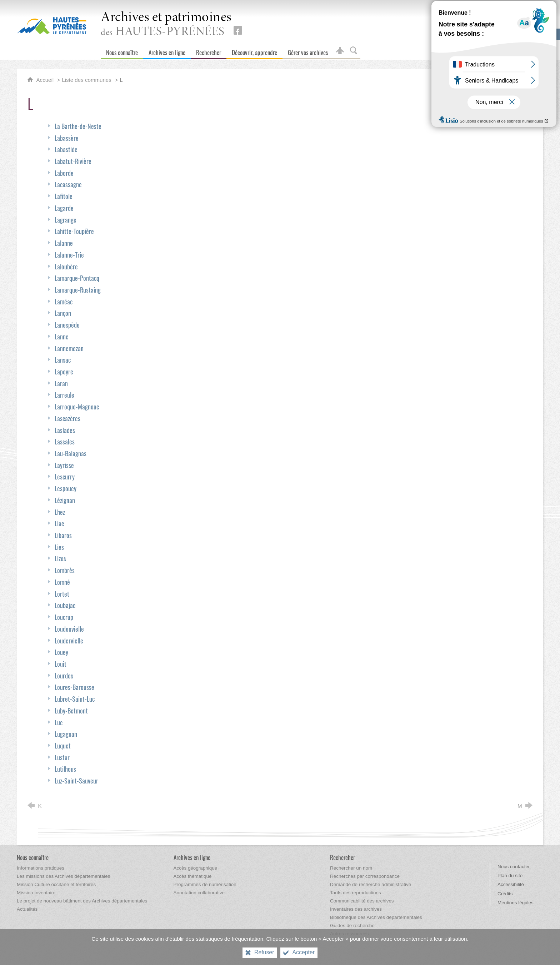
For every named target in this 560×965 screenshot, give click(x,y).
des (166, 25)
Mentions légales (516, 903)
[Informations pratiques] (41, 868)
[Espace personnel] (340, 51)
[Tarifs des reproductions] (356, 893)
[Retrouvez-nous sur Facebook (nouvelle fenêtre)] (238, 30)
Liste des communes (87, 80)
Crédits (505, 894)
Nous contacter (514, 867)
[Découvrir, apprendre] (254, 51)
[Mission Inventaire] (36, 893)
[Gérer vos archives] (308, 51)
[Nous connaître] (122, 51)
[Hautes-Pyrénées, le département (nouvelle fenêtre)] (52, 25)
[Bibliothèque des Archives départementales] (376, 917)
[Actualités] (27, 909)
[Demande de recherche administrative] (371, 884)
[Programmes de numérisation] (205, 884)
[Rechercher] (209, 51)
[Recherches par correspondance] (365, 876)
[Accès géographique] (196, 868)
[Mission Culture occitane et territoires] (56, 884)
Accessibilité (511, 884)
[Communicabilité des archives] (362, 901)
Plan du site (510, 876)
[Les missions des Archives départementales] (63, 876)
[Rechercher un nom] (351, 868)
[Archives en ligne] (167, 51)
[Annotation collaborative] (199, 893)
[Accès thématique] (193, 876)
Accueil (46, 80)
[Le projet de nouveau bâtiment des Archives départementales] (82, 901)
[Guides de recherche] (352, 926)
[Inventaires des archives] (356, 909)
